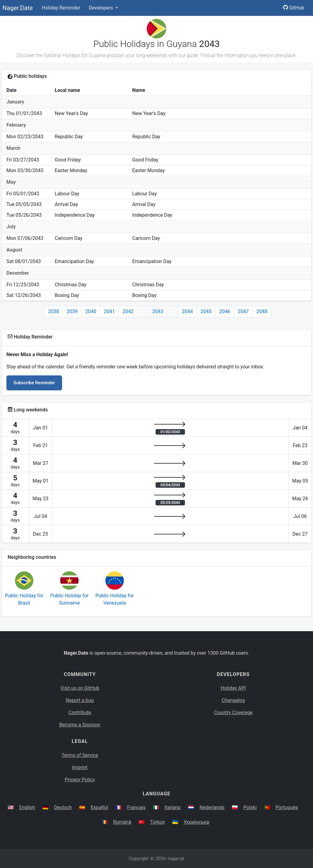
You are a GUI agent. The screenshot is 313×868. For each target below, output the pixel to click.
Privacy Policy (80, 780)
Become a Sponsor (80, 725)
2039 (72, 311)
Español (99, 807)
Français (136, 807)
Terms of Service (80, 755)
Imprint (80, 767)
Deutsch (63, 807)
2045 (206, 311)
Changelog (233, 700)
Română (122, 822)
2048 (262, 311)
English (27, 807)
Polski (250, 807)
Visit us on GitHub (80, 688)
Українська (196, 822)
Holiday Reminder (61, 8)
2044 (187, 311)
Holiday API (233, 688)
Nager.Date (18, 8)
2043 (158, 311)
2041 (109, 311)
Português (287, 807)
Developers (101, 8)
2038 (53, 311)
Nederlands (212, 807)
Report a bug (80, 700)
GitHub (294, 8)
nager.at (176, 859)
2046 (225, 311)
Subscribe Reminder (34, 383)
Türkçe (157, 822)
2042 (128, 311)
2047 (243, 311)
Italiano (173, 807)
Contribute (80, 712)
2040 (91, 311)
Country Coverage (233, 712)
